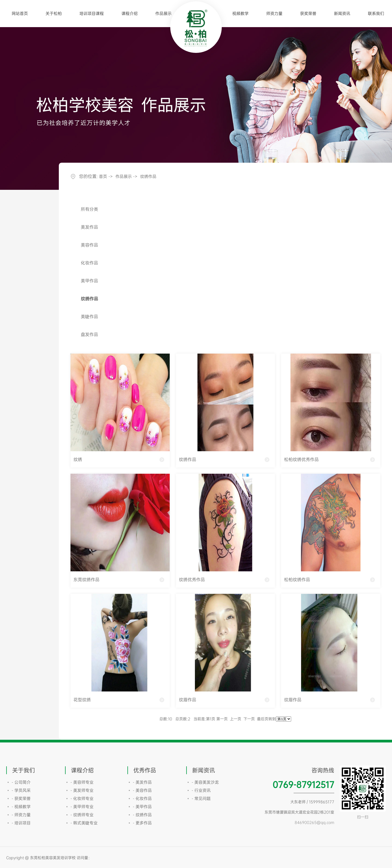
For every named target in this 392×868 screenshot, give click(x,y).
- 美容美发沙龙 (205, 782)
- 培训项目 (21, 823)
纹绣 (78, 459)
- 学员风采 (21, 790)
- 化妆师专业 (82, 798)
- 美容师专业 (82, 782)
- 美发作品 (142, 782)
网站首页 (20, 13)
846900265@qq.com (314, 822)
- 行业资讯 (201, 790)
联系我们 (376, 13)
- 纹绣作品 (142, 815)
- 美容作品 (142, 790)
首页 (103, 176)
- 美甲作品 (142, 807)
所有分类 (89, 209)
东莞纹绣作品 (86, 579)
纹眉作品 (188, 700)
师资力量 (274, 13)
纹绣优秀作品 (192, 579)
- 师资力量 (21, 815)
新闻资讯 (342, 13)
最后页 (263, 719)
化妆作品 (89, 263)
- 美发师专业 (82, 790)
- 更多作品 (142, 823)
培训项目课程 (92, 13)
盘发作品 (89, 334)
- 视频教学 (21, 807)
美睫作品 (89, 316)
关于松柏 (54, 13)
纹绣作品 (148, 176)
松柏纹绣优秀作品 (301, 459)
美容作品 (89, 245)
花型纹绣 (82, 700)
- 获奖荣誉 (21, 798)
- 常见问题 (201, 798)
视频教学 (240, 13)
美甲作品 (89, 281)
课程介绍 (130, 13)
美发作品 (89, 227)
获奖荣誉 (308, 13)
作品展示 (163, 13)
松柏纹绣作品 (297, 579)
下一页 (249, 719)
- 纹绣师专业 (82, 815)
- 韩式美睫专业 (84, 823)
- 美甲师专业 (82, 807)
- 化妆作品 (142, 798)
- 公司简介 (21, 782)
